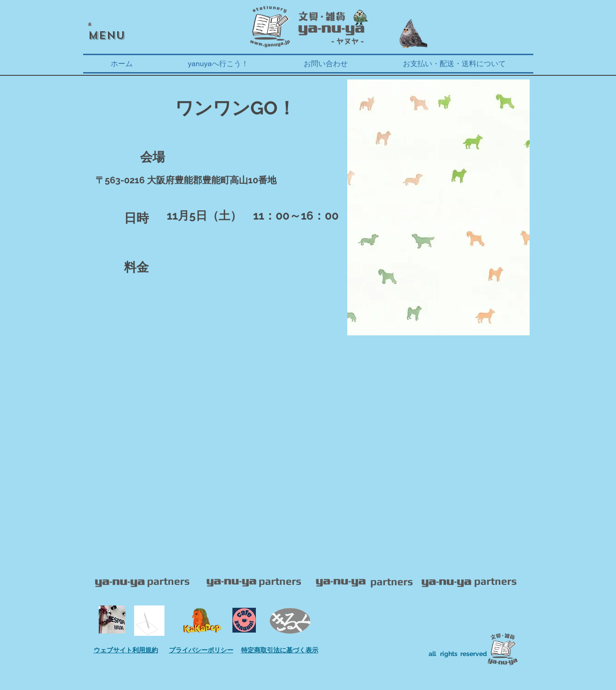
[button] (90, 24)
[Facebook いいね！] (112, 11)
